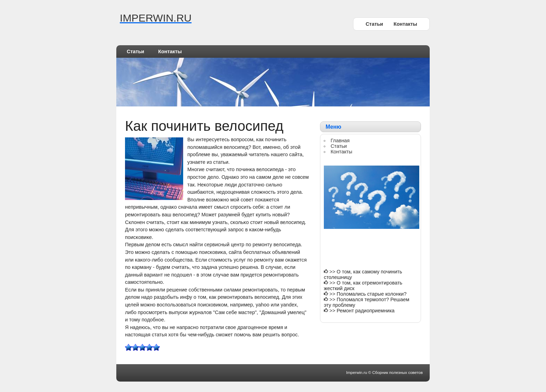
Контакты (405, 24)
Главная (340, 141)
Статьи (374, 24)
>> (333, 272)
